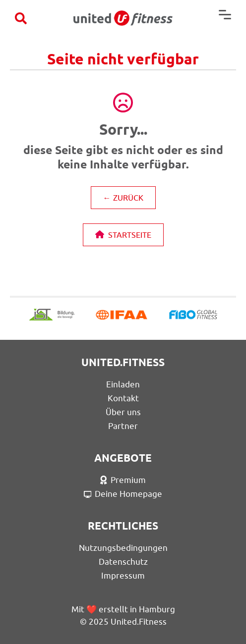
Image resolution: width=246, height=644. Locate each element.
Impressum (123, 576)
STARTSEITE (123, 235)
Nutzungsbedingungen (123, 548)
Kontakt (123, 398)
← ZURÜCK (123, 198)
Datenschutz (123, 562)
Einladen (123, 384)
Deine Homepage (123, 494)
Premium (123, 480)
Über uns (123, 412)
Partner (123, 426)
